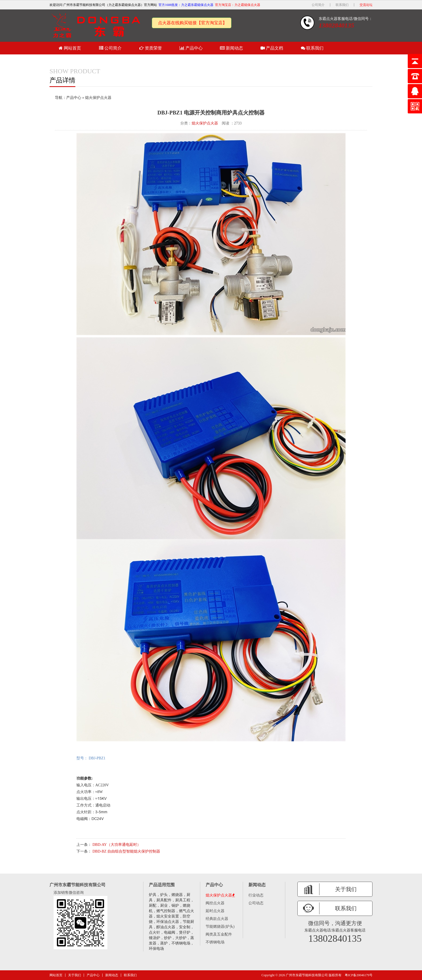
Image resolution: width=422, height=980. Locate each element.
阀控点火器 (215, 903)
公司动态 (256, 903)
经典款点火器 (217, 919)
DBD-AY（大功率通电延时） (117, 845)
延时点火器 (215, 911)
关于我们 (75, 975)
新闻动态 (231, 48)
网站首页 (70, 48)
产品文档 (272, 48)
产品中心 (191, 48)
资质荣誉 (151, 48)
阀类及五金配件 (219, 934)
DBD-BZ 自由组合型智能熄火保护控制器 (126, 851)
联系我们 (342, 5)
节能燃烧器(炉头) (220, 927)
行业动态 (256, 895)
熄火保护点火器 (98, 98)
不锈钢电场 (215, 942)
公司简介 (318, 5)
